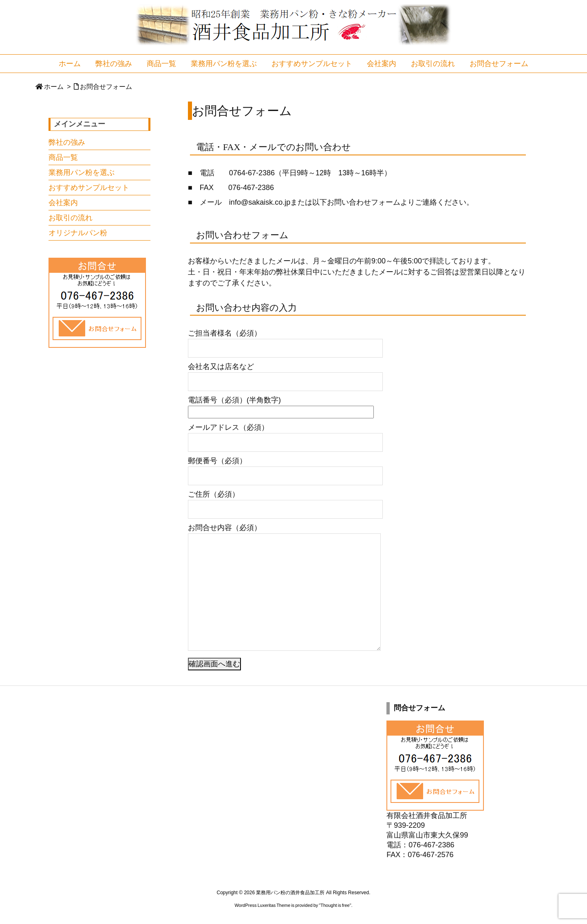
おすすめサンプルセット (89, 188)
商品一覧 (63, 157)
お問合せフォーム (106, 87)
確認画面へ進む (214, 664)
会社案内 (63, 203)
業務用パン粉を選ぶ (82, 172)
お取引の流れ (71, 218)
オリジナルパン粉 (78, 233)
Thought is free (335, 905)
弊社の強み (67, 142)
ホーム (54, 87)
